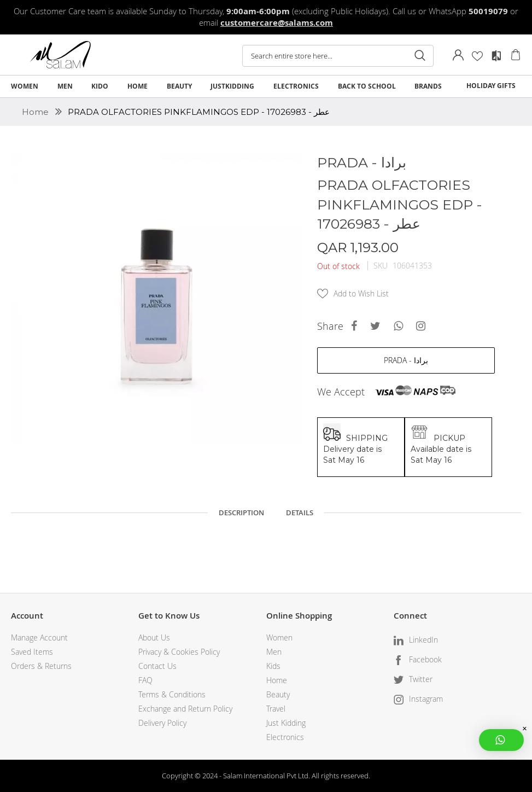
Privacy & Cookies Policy (179, 652)
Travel (276, 709)
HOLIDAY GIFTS (491, 86)
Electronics (285, 737)
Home (36, 112)
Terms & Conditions (172, 694)
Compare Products (496, 56)
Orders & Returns (41, 666)
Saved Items (32, 652)
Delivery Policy (162, 723)
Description (241, 513)
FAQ (145, 680)
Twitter (421, 679)
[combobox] (338, 56)
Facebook (425, 659)
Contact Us (157, 666)
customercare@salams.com (277, 23)
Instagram (426, 699)
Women (279, 637)
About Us (154, 637)
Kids (273, 666)
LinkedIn (423, 640)
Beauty (278, 694)
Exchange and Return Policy (185, 709)
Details (300, 513)
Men (274, 652)
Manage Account (39, 637)
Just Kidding (286, 723)
